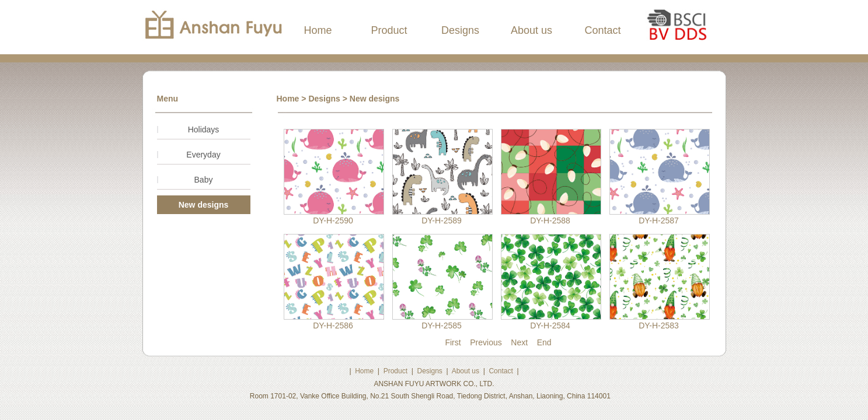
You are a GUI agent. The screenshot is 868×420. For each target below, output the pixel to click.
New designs (204, 205)
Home (318, 30)
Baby (204, 180)
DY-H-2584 (550, 325)
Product (389, 30)
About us (531, 30)
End (544, 342)
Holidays (204, 129)
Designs (460, 30)
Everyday (203, 155)
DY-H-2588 (550, 220)
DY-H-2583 (659, 325)
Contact (602, 30)
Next (519, 342)
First (453, 342)
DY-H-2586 (333, 325)
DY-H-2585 (442, 325)
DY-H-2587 (659, 220)
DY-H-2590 (333, 220)
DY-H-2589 (442, 220)
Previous (486, 342)
